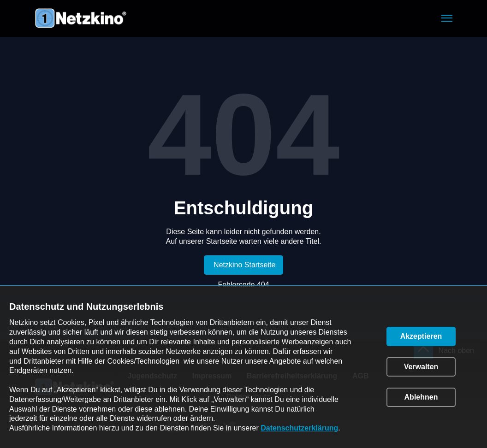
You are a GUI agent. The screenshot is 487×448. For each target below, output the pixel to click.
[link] (244, 265)
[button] (447, 18)
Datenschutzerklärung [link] (299, 428)
